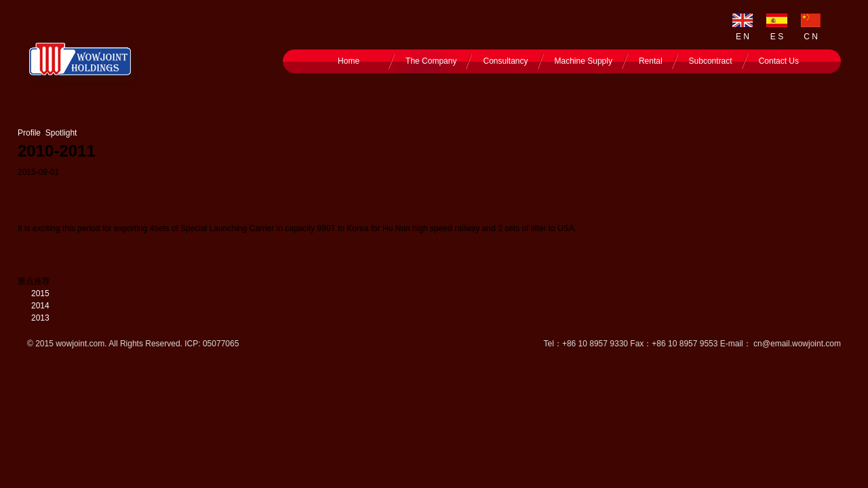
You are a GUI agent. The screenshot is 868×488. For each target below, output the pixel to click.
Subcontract (711, 61)
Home (349, 61)
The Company (431, 61)
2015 (40, 293)
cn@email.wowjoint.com (797, 344)
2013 (40, 318)
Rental (651, 61)
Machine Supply (584, 61)
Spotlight (61, 133)
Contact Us (779, 61)
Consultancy (505, 61)
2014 (40, 306)
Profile (29, 133)
